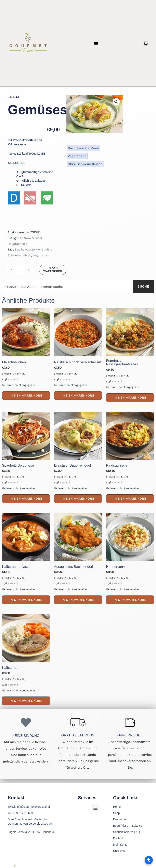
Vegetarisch (41, 255)
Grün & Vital (33, 238)
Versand (13, 379)
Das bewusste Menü (29, 249)
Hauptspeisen (18, 244)
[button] (96, 43)
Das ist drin (120, 819)
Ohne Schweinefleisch (85, 164)
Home (117, 807)
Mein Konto (120, 845)
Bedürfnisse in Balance (128, 826)
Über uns (119, 851)
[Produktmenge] (20, 270)
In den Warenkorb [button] (26, 395)
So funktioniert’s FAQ (126, 832)
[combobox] (67, 286)
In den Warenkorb (53, 270)
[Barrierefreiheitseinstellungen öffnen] (149, 860)
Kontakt (118, 838)
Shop (116, 813)
